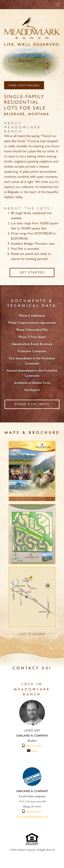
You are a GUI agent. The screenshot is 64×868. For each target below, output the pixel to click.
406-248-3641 (34, 812)
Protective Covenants (32, 351)
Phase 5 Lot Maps (32, 404)
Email (34, 751)
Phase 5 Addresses (32, 316)
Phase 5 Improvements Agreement (32, 323)
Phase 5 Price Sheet (32, 337)
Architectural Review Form (32, 383)
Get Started (32, 272)
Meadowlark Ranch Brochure (32, 344)
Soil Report (32, 390)
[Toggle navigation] (58, 5)
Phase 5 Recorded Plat (32, 330)
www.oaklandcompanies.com (32, 817)
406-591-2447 (34, 746)
